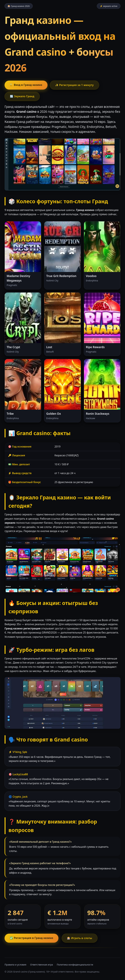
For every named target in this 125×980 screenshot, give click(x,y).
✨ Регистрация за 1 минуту (74, 85)
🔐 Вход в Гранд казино (26, 85)
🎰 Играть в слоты (80, 938)
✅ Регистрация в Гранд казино (31, 938)
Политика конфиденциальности (75, 965)
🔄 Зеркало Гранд (22, 96)
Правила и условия (15, 965)
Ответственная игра (42, 965)
